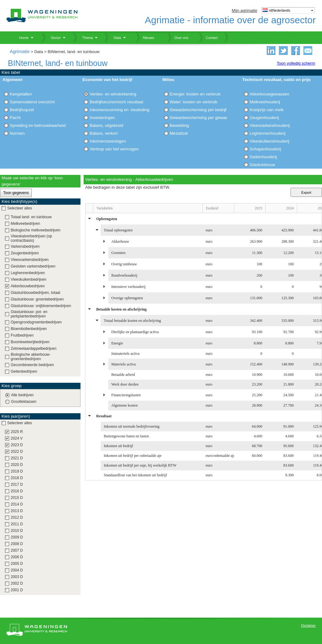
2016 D (17, 491)
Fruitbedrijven (22, 335)
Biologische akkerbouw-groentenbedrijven (31, 357)
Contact (208, 38)
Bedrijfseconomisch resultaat (116, 102)
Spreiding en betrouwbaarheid (38, 125)
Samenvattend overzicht (32, 102)
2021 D (17, 458)
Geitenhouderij (263, 157)
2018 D (17, 478)
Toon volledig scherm (296, 63)
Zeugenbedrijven (25, 253)
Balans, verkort (104, 133)
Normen (17, 133)
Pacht (15, 118)
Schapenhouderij (265, 149)
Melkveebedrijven (25, 224)
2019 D (17, 471)
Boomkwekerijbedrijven (30, 342)
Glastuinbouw (262, 165)
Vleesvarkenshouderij (270, 125)
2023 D (17, 445)
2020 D (17, 465)
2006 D (17, 557)
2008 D (17, 544)
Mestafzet (179, 133)
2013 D (17, 511)
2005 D (17, 564)
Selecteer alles (20, 208)
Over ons (178, 38)
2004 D (17, 570)
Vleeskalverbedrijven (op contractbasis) (31, 238)
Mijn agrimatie (244, 11)
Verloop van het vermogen (114, 149)
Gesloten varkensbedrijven (33, 266)
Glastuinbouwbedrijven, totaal (35, 293)
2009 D (17, 537)
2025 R (17, 432)
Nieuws (145, 38)
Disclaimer (308, 626)
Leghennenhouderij (268, 133)
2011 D (17, 524)
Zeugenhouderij (264, 118)
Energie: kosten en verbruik (195, 94)
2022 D (17, 452)
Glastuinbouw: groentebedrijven (37, 299)
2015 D (17, 498)
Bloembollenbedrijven (29, 329)
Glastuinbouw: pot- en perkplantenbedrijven (29, 314)
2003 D (17, 577)
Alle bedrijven (22, 395)
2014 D (17, 504)
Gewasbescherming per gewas (199, 118)
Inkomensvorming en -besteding (119, 110)
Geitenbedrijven (24, 371)
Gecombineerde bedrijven (32, 365)
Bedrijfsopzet (22, 110)
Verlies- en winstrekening (113, 94)
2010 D (17, 531)
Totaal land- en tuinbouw (31, 217)
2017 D (17, 484)
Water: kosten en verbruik (194, 102)
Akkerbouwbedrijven (28, 286)
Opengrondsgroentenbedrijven (36, 322)
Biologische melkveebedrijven (36, 230)
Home (22, 38)
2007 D (17, 550)
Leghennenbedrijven (28, 273)
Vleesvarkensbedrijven (30, 260)
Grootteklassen (24, 402)
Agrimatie (20, 51)
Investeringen (102, 118)
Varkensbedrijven (25, 246)
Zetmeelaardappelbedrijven (33, 349)
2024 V (17, 438)
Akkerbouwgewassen (269, 94)
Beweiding (180, 125)
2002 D (17, 583)
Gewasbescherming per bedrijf (198, 110)
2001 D (17, 590)
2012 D (17, 517)
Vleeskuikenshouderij (269, 141)
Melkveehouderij (265, 102)
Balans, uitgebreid (106, 125)
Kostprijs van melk (267, 110)
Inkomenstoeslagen (108, 141)
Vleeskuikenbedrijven (28, 279)
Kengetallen (21, 94)
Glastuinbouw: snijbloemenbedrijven (41, 306)
